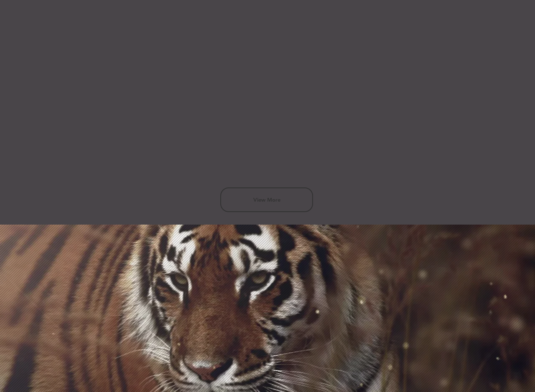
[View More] (267, 200)
